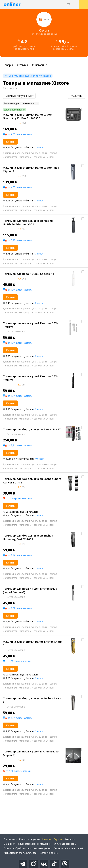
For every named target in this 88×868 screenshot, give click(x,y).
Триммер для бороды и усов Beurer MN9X (32, 429)
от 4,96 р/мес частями (20, 134)
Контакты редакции (30, 839)
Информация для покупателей (20, 853)
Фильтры (77, 96)
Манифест (9, 844)
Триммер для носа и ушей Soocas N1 (29, 274)
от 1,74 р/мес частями (20, 290)
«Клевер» (38, 148)
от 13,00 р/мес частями (19, 498)
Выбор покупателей (14, 110)
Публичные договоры (64, 844)
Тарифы (58, 839)
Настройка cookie (48, 853)
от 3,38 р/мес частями (20, 240)
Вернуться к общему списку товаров (30, 76)
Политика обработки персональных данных (28, 848)
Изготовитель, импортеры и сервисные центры (28, 157)
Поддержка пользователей (68, 848)
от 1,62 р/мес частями (20, 608)
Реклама (47, 839)
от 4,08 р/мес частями (20, 187)
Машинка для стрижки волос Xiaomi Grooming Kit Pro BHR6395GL (28, 116)
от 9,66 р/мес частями (18, 771)
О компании (10, 839)
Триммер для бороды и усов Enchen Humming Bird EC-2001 (28, 537)
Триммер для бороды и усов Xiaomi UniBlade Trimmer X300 (28, 222)
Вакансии (70, 839)
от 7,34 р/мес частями (20, 445)
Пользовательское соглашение (34, 844)
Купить (10, 142)
